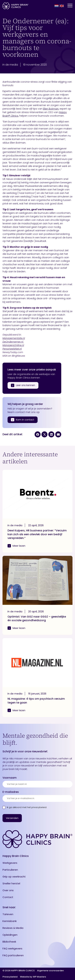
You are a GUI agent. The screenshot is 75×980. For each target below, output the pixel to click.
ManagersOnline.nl (13, 345)
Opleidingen (10, 935)
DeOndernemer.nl (13, 342)
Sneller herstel (11, 883)
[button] (38, 434)
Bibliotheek (9, 942)
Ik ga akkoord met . (27, 807)
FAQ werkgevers (12, 948)
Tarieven (8, 914)
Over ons (8, 890)
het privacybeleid (37, 807)
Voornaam (10, 778)
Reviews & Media (13, 928)
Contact (8, 897)
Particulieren (10, 870)
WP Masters (39, 977)
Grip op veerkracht (14, 877)
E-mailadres (11, 792)
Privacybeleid (10, 977)
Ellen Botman (51, 109)
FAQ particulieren (13, 955)
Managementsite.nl (14, 338)
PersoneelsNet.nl (12, 349)
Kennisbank (10, 921)
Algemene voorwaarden (50, 971)
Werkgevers (10, 863)
